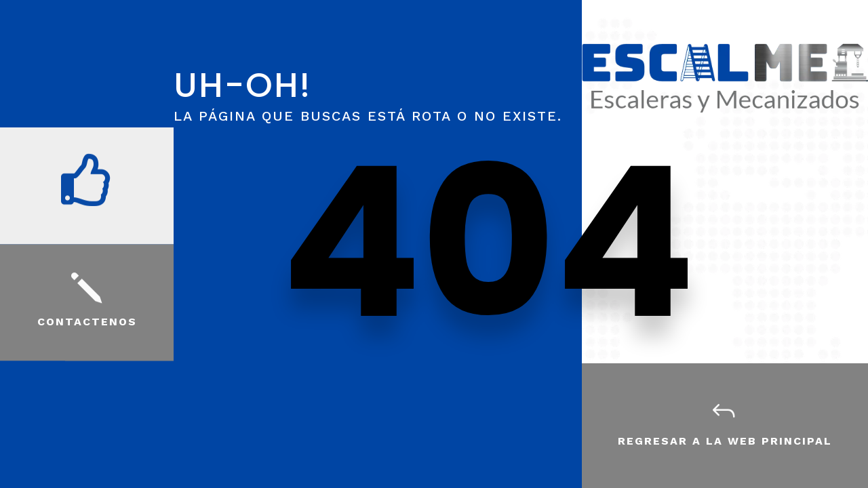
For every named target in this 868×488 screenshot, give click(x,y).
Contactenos (87, 322)
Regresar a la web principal (725, 441)
